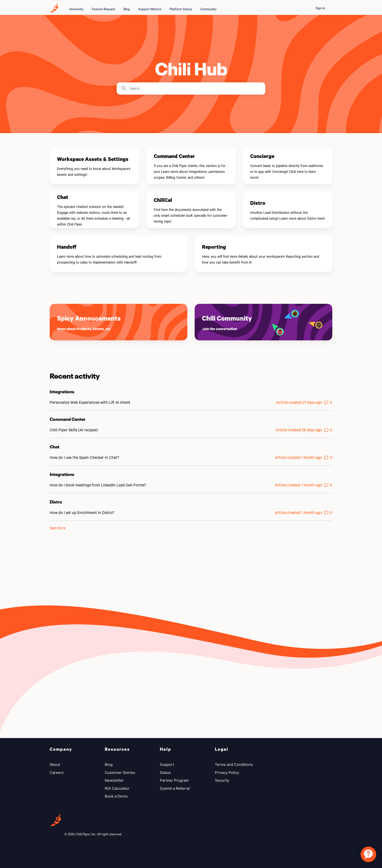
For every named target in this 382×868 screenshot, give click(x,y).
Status (165, 773)
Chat (55, 446)
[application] (368, 854)
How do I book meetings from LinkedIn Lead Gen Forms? (98, 485)
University (76, 9)
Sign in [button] (320, 8)
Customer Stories (120, 773)
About (55, 764)
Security (222, 780)
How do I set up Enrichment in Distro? (82, 512)
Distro (56, 501)
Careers (57, 773)
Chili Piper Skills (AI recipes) (74, 430)
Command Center (68, 419)
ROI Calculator (117, 788)
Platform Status (181, 9)
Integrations (62, 391)
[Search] (191, 89)
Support (167, 764)
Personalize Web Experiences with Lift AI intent (90, 402)
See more (58, 528)
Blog (127, 9)
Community (208, 9)
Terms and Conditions (234, 764)
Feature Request (104, 9)
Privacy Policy (227, 773)
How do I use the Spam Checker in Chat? (84, 457)
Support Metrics (150, 9)
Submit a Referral (175, 788)
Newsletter (114, 780)
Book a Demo (116, 796)
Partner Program (174, 780)
